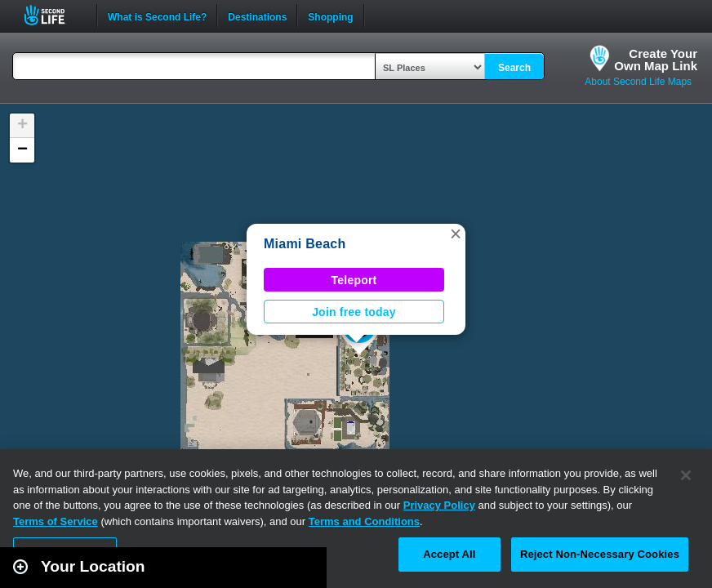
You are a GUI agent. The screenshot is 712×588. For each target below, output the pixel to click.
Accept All (449, 554)
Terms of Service (56, 521)
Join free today (354, 312)
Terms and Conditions (364, 521)
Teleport (354, 280)
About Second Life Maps (638, 82)
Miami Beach (305, 244)
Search (514, 68)
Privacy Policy (439, 505)
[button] (456, 234)
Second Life (53, 15)
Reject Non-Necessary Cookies (600, 554)
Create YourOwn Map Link (656, 60)
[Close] (686, 475)
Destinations (257, 16)
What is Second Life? (157, 16)
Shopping (330, 16)
